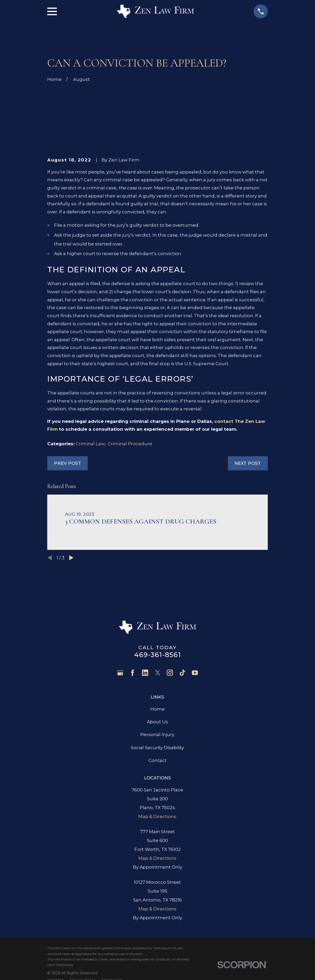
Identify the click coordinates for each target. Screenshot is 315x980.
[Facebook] (133, 673)
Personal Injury (157, 735)
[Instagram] (170, 673)
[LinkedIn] (145, 673)
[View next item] (71, 558)
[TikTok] (182, 673)
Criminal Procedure (130, 444)
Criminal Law (90, 444)
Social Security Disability (157, 748)
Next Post (248, 463)
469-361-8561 (157, 655)
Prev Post (68, 463)
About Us (157, 722)
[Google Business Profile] (120, 673)
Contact (157, 760)
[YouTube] (195, 673)
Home (157, 709)
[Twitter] (158, 673)
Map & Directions (157, 816)
